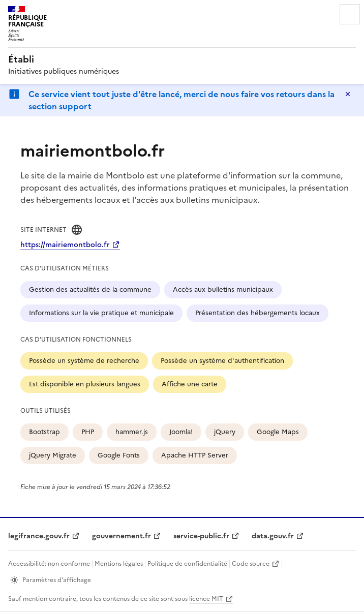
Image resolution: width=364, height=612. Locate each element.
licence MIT (206, 599)
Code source (251, 564)
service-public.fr (201, 536)
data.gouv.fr (273, 536)
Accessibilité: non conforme (49, 564)
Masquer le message (348, 94)
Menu (350, 14)
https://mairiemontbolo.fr (65, 245)
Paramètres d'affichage (57, 580)
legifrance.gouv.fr (39, 536)
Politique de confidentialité (187, 564)
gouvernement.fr (122, 536)
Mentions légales (119, 564)
